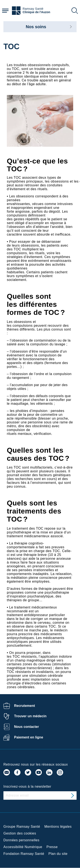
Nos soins (36, 27)
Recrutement (25, 706)
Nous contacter (26, 727)
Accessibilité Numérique (23, 847)
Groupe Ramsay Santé (22, 827)
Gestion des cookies (20, 833)
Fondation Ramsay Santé (24, 854)
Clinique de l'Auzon (36, 12)
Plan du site (58, 854)
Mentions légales (58, 827)
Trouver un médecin (30, 716)
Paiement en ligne (29, 737)
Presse (52, 847)
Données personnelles (21, 840)
